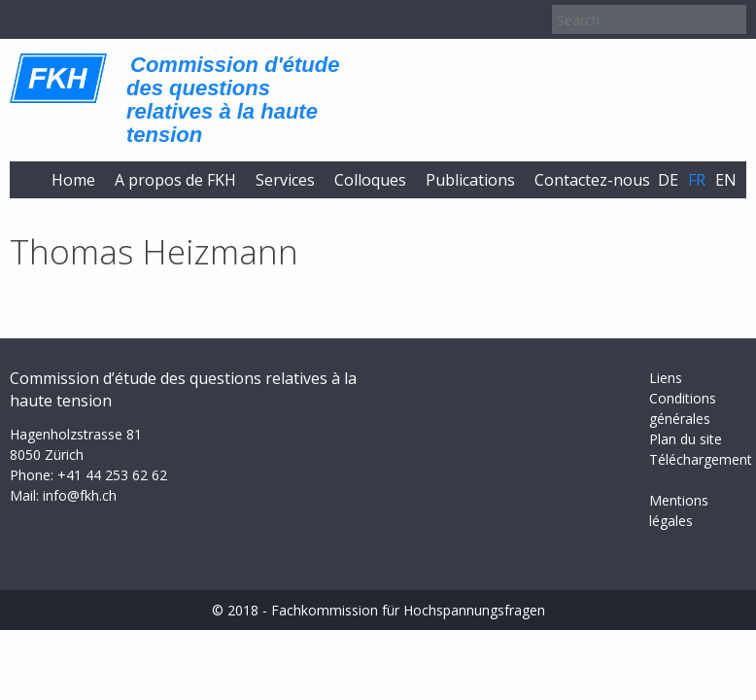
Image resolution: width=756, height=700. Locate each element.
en (726, 180)
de (668, 180)
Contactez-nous (592, 180)
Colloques (370, 180)
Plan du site (686, 439)
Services (285, 180)
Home (73, 180)
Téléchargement (701, 459)
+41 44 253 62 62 (112, 475)
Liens (666, 378)
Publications (470, 180)
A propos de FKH (175, 180)
